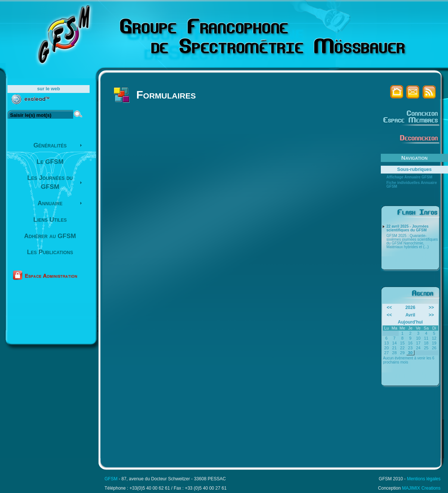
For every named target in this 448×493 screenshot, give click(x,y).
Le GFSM (50, 162)
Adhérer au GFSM (50, 236)
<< (389, 308)
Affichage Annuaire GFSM (409, 177)
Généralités (50, 145)
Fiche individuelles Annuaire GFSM (412, 185)
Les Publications (50, 252)
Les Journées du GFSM (50, 182)
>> (431, 308)
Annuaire (50, 203)
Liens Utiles (50, 220)
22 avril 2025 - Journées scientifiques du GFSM (407, 228)
